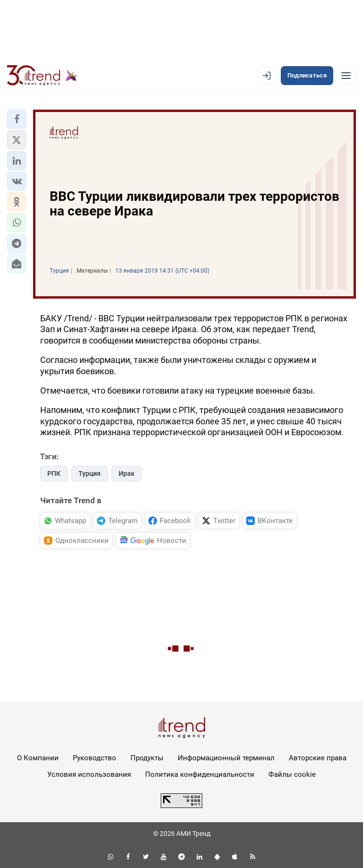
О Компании (38, 758)
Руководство (95, 758)
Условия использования (89, 774)
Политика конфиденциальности (200, 774)
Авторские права (318, 758)
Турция (90, 473)
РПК (54, 473)
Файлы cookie (292, 774)
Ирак (127, 473)
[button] (17, 119)
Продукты (147, 758)
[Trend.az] (42, 76)
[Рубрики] (346, 76)
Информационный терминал (226, 758)
